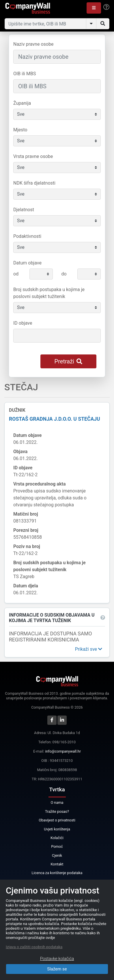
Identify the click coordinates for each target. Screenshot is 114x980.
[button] (94, 8)
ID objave (23, 323)
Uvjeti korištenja (57, 829)
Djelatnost (24, 210)
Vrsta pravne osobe (33, 156)
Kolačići (57, 838)
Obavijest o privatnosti (57, 820)
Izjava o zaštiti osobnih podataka (34, 947)
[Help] (106, 7)
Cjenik (57, 855)
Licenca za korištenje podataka (57, 873)
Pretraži (68, 361)
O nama (57, 802)
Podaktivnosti (27, 236)
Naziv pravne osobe (33, 44)
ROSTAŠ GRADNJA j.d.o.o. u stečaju (55, 419)
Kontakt (57, 864)
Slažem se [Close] (57, 969)
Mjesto (20, 130)
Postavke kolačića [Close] (57, 959)
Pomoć (57, 846)
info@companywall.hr (63, 751)
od (16, 274)
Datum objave (27, 263)
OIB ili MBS (25, 74)
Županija (22, 103)
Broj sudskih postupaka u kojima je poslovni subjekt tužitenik (49, 293)
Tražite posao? (57, 811)
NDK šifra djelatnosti (34, 183)
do (64, 274)
